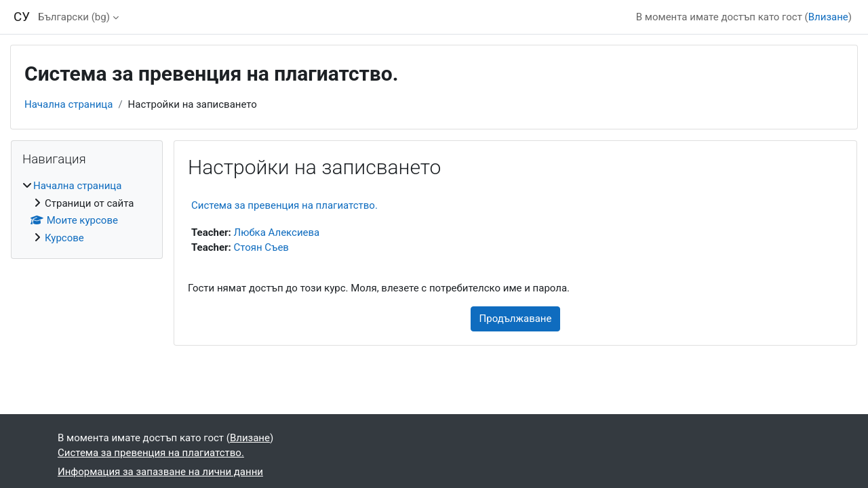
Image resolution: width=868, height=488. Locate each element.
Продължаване (516, 319)
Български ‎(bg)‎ (74, 17)
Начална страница (68, 104)
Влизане (828, 17)
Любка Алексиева (277, 232)
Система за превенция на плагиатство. (284, 205)
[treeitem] (87, 212)
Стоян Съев (261, 247)
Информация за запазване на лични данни (160, 472)
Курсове (64, 238)
